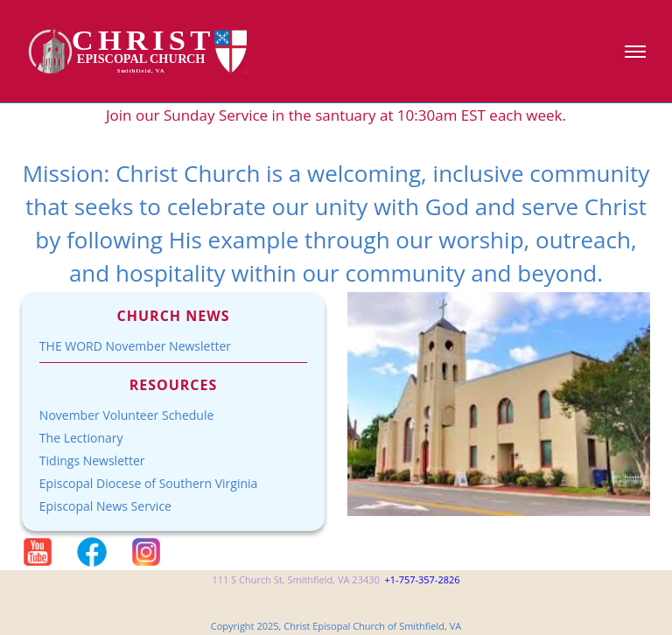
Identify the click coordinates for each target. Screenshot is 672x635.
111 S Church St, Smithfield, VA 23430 (295, 579)
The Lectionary (81, 438)
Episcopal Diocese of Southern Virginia (149, 483)
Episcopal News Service (105, 506)
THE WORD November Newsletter (135, 346)
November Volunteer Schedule (127, 415)
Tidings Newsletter (92, 461)
